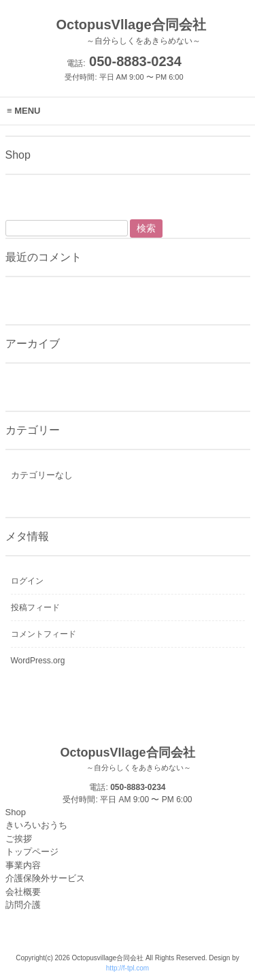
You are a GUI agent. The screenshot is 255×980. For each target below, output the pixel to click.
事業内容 (23, 865)
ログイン (27, 581)
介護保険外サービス (45, 878)
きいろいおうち (36, 825)
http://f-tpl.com (128, 968)
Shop (16, 812)
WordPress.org (38, 661)
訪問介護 (23, 905)
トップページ (32, 852)
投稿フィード (35, 607)
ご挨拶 (19, 839)
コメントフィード (44, 634)
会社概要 (23, 892)
